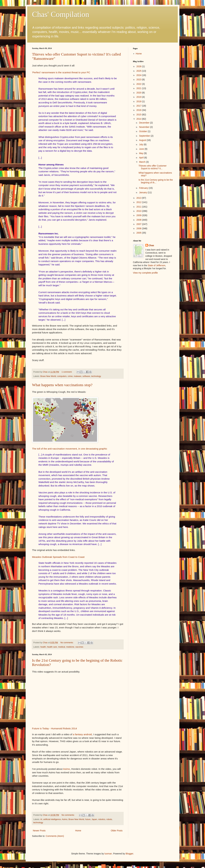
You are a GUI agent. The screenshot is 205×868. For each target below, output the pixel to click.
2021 (139, 88)
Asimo (67, 769)
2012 (139, 202)
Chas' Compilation (61, 14)
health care (52, 647)
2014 (139, 119)
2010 (139, 211)
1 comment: (67, 372)
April (142, 158)
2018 (139, 101)
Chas (151, 245)
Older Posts (117, 831)
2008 (139, 220)
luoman (108, 854)
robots (109, 819)
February (144, 188)
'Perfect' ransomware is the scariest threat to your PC (61, 72)
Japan (94, 819)
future (88, 819)
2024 (139, 75)
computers (62, 376)
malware (78, 376)
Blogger (129, 854)
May (141, 153)
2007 (139, 224)
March (142, 162)
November (144, 127)
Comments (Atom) (55, 836)
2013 (139, 198)
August (143, 140)
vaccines (79, 647)
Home (78, 831)
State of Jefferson (157, 265)
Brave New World (48, 376)
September (145, 136)
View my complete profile (145, 273)
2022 (139, 84)
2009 (139, 215)
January (143, 192)
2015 (139, 115)
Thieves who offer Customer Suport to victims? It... (153, 167)
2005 (139, 233)
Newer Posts (39, 831)
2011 (139, 207)
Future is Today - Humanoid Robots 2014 (54, 728)
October (143, 131)
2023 (139, 80)
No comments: (67, 643)
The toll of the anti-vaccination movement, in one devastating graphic (70, 449)
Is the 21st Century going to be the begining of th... (156, 181)
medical (62, 647)
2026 (139, 66)
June (142, 149)
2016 (139, 110)
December (144, 123)
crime (70, 376)
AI (41, 819)
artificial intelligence (52, 819)
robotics (102, 819)
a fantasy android (82, 734)
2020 (139, 93)
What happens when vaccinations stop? (62, 385)
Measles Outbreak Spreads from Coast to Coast (58, 557)
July (141, 144)
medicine (70, 647)
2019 (139, 97)
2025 (139, 71)
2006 (139, 228)
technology (96, 376)
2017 (139, 106)
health (43, 647)
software (86, 376)
